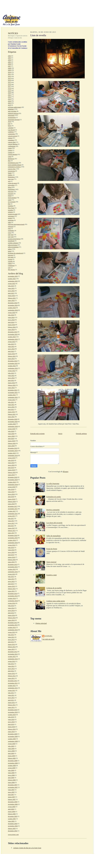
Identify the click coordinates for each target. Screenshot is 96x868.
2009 (9, 70)
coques (10, 150)
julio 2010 (11, 717)
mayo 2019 (11, 465)
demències (11, 159)
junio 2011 (11, 695)
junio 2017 (11, 521)
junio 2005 (11, 821)
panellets (11, 206)
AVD (10, 121)
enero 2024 (11, 329)
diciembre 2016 (13, 535)
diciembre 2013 (13, 623)
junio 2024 (11, 317)
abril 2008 (11, 778)
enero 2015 (11, 591)
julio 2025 (11, 286)
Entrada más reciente (37, 434)
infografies (11, 185)
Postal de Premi (52, 549)
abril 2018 (11, 497)
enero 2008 (11, 782)
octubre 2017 (12, 511)
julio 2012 (11, 664)
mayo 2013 (11, 639)
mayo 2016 (11, 552)
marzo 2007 (11, 797)
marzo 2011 (11, 702)
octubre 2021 (12, 395)
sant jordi (11, 237)
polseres (10, 212)
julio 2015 (11, 577)
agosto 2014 (12, 603)
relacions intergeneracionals (16, 224)
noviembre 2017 (13, 509)
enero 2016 (11, 562)
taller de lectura (13, 245)
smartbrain (11, 241)
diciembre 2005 (13, 816)
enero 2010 (11, 732)
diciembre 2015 (13, 564)
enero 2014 (11, 620)
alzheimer (11, 109)
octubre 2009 (12, 739)
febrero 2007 (12, 799)
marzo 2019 (11, 470)
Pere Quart (11, 208)
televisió (10, 255)
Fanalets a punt (51, 575)
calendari (11, 128)
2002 (9, 56)
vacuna (10, 259)
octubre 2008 (12, 765)
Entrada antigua (81, 434)
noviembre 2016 (13, 538)
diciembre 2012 (13, 652)
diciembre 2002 (13, 831)
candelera (11, 132)
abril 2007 (11, 795)
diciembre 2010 (13, 710)
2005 (9, 62)
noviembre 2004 (13, 826)
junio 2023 (11, 346)
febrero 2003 (12, 828)
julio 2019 (11, 460)
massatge (11, 194)
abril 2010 (11, 724)
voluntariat (11, 265)
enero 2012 (11, 678)
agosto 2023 (12, 342)
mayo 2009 (11, 751)
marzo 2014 (11, 615)
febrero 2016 (12, 560)
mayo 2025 (11, 291)
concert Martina (13, 144)
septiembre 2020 (13, 426)
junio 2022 (11, 375)
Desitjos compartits (53, 510)
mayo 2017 (11, 523)
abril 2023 (11, 351)
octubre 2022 (12, 366)
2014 (9, 80)
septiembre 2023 (13, 339)
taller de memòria (13, 247)
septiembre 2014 (13, 601)
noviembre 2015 (13, 567)
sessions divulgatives (14, 239)
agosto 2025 (12, 283)
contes (10, 148)
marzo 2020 (11, 441)
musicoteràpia (12, 198)
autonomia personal (14, 120)
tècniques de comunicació (16, 253)
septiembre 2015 (13, 572)
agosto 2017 (12, 516)
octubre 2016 (12, 540)
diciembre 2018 (13, 477)
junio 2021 (11, 405)
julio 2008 (11, 770)
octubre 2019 (12, 453)
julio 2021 (11, 402)
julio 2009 (11, 746)
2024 (9, 101)
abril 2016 (11, 555)
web (9, 268)
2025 (9, 103)
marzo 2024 (11, 325)
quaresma (11, 220)
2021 (9, 95)
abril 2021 (11, 409)
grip (9, 181)
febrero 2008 (12, 780)
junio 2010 (11, 719)
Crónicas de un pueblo (54, 588)
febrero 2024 (12, 327)
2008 (9, 68)
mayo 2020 (11, 436)
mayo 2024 (11, 320)
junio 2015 (11, 579)
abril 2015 (11, 584)
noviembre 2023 (13, 334)
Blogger (66, 472)
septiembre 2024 (13, 310)
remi (9, 228)
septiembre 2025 (13, 281)
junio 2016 (11, 550)
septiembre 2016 (13, 543)
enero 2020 (11, 446)
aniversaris (11, 115)
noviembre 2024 (13, 305)
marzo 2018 (11, 499)
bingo (10, 126)
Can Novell (11, 130)
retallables (11, 230)
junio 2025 (11, 288)
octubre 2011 (12, 686)
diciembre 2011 (13, 681)
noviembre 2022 (13, 363)
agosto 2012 (12, 661)
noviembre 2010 (13, 712)
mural (10, 196)
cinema (10, 138)
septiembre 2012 (13, 659)
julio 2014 (11, 606)
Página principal (41, 623)
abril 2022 (11, 380)
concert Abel (12, 142)
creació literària (13, 154)
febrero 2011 (12, 705)
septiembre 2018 (13, 484)
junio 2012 (11, 666)
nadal (10, 200)
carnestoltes (11, 134)
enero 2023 (11, 359)
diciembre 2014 (13, 593)
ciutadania (11, 140)
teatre (10, 251)
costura (10, 152)
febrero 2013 (12, 647)
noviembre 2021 (13, 392)
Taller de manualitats (53, 536)
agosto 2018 (12, 487)
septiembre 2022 (13, 368)
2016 (9, 85)
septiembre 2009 (13, 741)
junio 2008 (11, 773)
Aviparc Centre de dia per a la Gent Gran (27, 848)
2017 (9, 87)
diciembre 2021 (13, 390)
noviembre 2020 (13, 422)
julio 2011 (11, 693)
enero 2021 (11, 417)
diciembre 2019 (13, 448)
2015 (9, 82)
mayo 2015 (11, 581)
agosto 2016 (12, 545)
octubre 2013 (12, 627)
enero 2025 (11, 300)
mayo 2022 (11, 378)
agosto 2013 (12, 632)
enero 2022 (11, 388)
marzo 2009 (11, 756)
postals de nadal (13, 214)
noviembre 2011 (13, 683)
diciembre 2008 (13, 761)
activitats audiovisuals (14, 107)
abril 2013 (11, 642)
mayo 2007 (11, 792)
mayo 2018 (11, 494)
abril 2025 (11, 293)
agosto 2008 (12, 768)
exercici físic (12, 169)
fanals (10, 173)
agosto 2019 (12, 458)
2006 (9, 64)
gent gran (11, 179)
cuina (10, 156)
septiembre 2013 (13, 630)
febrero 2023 (12, 356)
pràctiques (11, 216)
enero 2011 (11, 707)
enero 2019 (11, 475)
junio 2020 (11, 434)
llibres (10, 187)
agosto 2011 (12, 690)
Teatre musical (51, 562)
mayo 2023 (11, 349)
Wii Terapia (11, 270)
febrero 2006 (12, 814)
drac (9, 161)
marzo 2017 (11, 528)
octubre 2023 (12, 337)
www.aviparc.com (13, 834)
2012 (9, 76)
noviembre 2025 (13, 276)
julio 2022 (11, 373)
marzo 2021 (11, 412)
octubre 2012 (12, 656)
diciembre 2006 (13, 802)
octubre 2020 (12, 424)
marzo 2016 (11, 557)
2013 (9, 78)
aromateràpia (12, 117)
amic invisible (12, 111)
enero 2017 (11, 533)
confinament (12, 146)
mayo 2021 (11, 407)
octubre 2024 (12, 308)
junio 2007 (11, 790)
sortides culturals (13, 243)
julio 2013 (11, 635)
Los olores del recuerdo (54, 523)
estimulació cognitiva (14, 167)
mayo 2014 (11, 610)
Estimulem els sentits (54, 497)
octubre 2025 (12, 279)
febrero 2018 (12, 501)
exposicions (11, 171)
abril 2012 (11, 671)
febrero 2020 (12, 443)
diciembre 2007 (13, 785)
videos (10, 263)
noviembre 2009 (13, 736)
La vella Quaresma (53, 484)
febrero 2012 (12, 676)
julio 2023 (11, 344)
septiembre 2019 (13, 455)
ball (9, 124)
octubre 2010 (12, 715)
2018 (9, 89)
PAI (9, 204)
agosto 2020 (12, 429)
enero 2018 (11, 504)
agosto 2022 (12, 371)
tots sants (11, 257)
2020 (9, 93)
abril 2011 (11, 700)
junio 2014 (11, 608)
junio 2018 (11, 492)
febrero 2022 (12, 385)
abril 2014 (11, 613)
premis (10, 218)
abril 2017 (11, 526)
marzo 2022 (11, 383)
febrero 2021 (12, 414)
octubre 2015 (12, 569)
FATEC (10, 175)
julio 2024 (11, 315)
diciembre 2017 (13, 506)
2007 (9, 66)
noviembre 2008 (13, 763)
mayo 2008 (11, 775)
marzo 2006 (11, 811)
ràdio (10, 222)
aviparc (49, 636)
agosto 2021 (12, 400)
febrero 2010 (12, 729)
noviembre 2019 (13, 451)
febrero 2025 (12, 298)
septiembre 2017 (13, 514)
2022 (9, 97)
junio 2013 (11, 637)
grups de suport (13, 183)
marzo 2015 (11, 586)
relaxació (11, 226)
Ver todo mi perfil (48, 639)
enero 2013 (11, 649)
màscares (11, 191)
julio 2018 (11, 489)
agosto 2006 (12, 807)
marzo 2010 (11, 727)
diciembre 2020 (13, 419)
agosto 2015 (12, 574)
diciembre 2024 (13, 303)
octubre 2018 (12, 482)
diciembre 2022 (13, 361)
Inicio (60, 434)
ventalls (10, 261)
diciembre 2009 (13, 734)
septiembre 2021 (13, 397)
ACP (9, 105)
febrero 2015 (12, 589)
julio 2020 (11, 431)
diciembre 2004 (13, 824)
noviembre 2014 (13, 596)
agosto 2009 (12, 744)
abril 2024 (11, 322)
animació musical (13, 113)
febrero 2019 (12, 472)
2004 (9, 60)
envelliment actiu (13, 163)
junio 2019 (11, 463)
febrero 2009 (12, 758)
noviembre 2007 (13, 787)
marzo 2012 (11, 673)
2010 (9, 72)
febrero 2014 (12, 618)
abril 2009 (11, 753)
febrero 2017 (12, 531)
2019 (9, 91)
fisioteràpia (11, 177)
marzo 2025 (11, 296)
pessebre (10, 210)
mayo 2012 (11, 669)
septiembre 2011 (13, 688)
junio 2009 (11, 748)
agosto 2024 (12, 313)
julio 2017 (11, 518)
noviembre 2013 (13, 625)
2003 (9, 58)
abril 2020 (11, 438)
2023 (9, 99)
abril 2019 (11, 468)
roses (10, 233)
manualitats (11, 189)
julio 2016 (11, 547)
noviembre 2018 (13, 480)
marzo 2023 (11, 354)
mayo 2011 (11, 698)
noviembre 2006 (13, 804)
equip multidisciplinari (15, 165)
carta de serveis (13, 136)
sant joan (11, 235)
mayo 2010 (11, 722)
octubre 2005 (12, 819)
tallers (10, 249)
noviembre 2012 (13, 654)
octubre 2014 (12, 598)
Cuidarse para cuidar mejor (56, 601)
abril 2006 (11, 809)
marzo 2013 (11, 644)
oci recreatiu (12, 202)
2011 (9, 74)
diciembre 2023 (13, 332)
